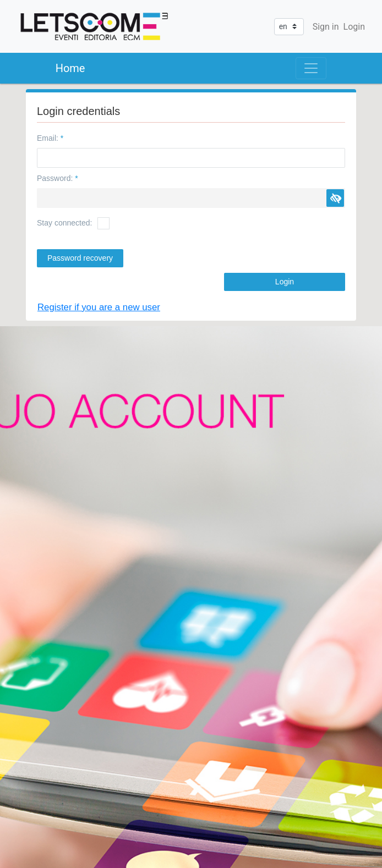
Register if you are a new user (99, 307)
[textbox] (191, 158)
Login (354, 27)
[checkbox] (103, 223)
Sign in (326, 27)
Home (70, 68)
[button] (335, 198)
